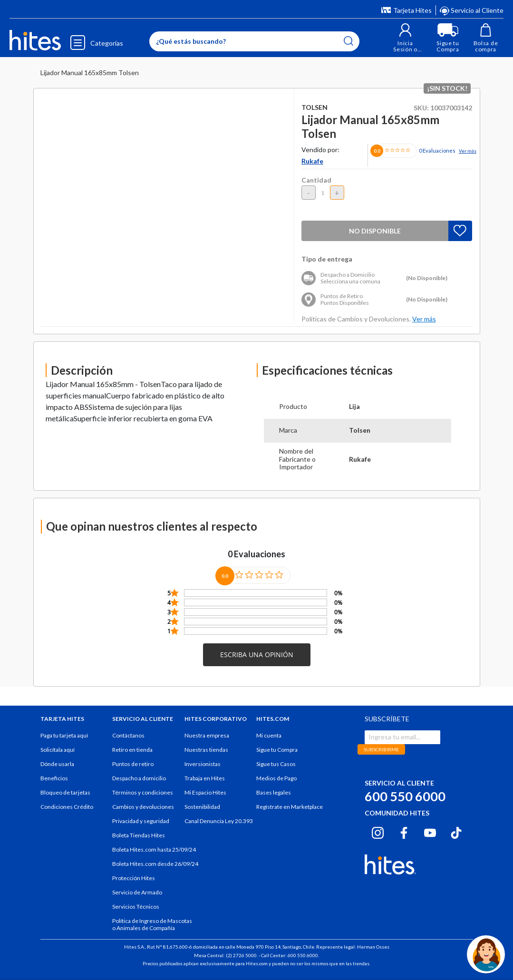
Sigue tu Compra (277, 750)
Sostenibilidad (202, 807)
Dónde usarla (57, 764)
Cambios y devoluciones (143, 807)
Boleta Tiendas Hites (139, 835)
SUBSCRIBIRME (381, 749)
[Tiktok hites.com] (456, 831)
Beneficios (54, 778)
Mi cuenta (269, 735)
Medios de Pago (276, 778)
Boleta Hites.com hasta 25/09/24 (154, 849)
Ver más (468, 151)
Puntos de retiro (133, 764)
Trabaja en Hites (205, 778)
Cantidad (316, 180)
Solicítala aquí (58, 750)
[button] (405, 38)
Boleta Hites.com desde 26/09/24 (155, 864)
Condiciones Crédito (67, 807)
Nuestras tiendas (206, 750)
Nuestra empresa (207, 735)
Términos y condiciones (143, 792)
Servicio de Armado (137, 892)
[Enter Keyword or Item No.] (254, 41)
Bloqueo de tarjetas (65, 792)
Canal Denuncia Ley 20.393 (219, 821)
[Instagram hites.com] (378, 831)
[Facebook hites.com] (404, 831)
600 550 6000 (405, 796)
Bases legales (274, 792)
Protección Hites (134, 878)
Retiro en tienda (132, 750)
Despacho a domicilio (139, 778)
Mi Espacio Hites (205, 792)
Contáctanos (128, 735)
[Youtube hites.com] (430, 831)
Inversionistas (203, 764)
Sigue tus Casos (276, 764)
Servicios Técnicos (136, 907)
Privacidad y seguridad (141, 821)
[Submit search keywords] (348, 41)
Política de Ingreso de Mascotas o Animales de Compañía (152, 924)
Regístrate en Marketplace (290, 807)
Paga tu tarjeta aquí (64, 735)
